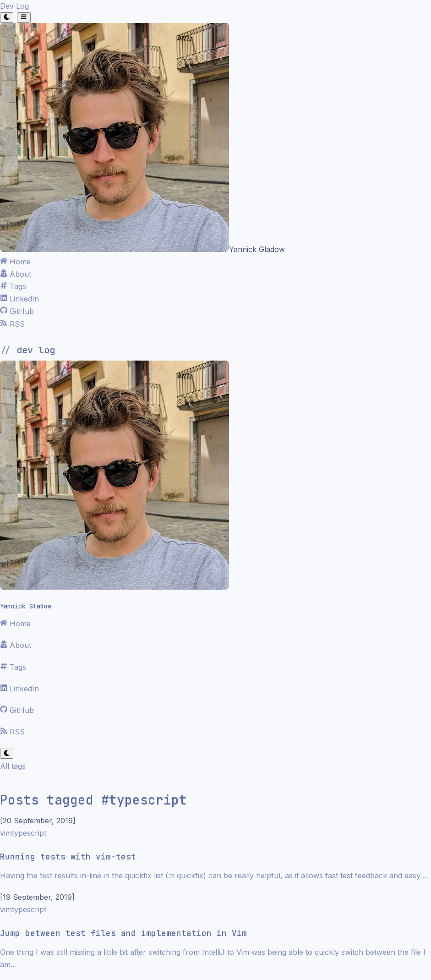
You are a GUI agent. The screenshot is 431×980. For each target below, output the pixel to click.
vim (6, 833)
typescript (29, 833)
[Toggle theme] (7, 17)
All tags (13, 766)
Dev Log (14, 6)
